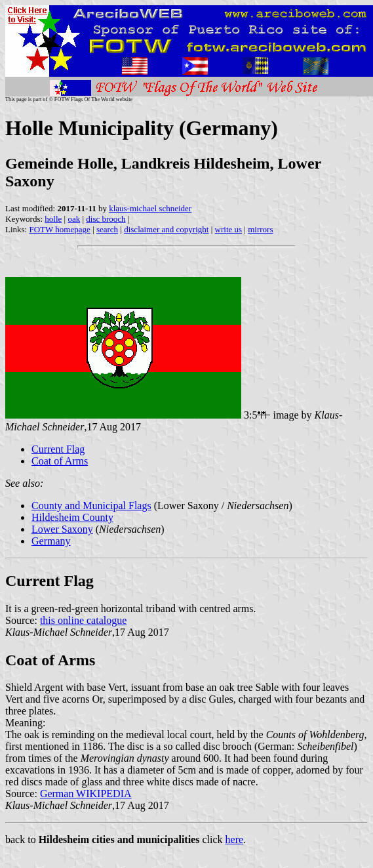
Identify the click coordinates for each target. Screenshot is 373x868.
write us (229, 229)
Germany (51, 541)
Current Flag (58, 449)
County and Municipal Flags (91, 506)
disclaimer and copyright (166, 229)
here (235, 839)
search (107, 229)
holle (53, 219)
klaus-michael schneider (150, 208)
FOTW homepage (59, 229)
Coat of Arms (60, 461)
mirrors (260, 229)
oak (74, 219)
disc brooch (106, 219)
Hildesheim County (72, 517)
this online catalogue (83, 620)
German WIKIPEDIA (86, 794)
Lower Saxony (62, 529)
